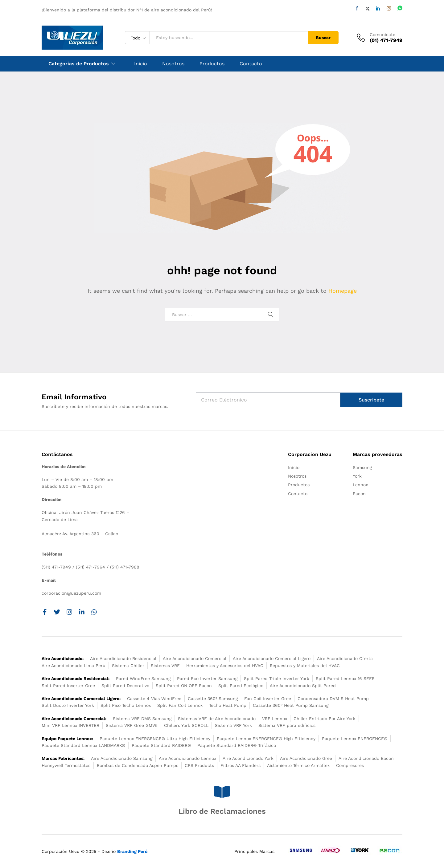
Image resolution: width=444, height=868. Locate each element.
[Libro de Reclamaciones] (222, 792)
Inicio (141, 64)
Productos (212, 64)
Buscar (323, 38)
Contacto (251, 64)
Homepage (343, 291)
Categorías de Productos (79, 64)
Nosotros (173, 64)
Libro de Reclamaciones (222, 811)
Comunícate (382, 35)
